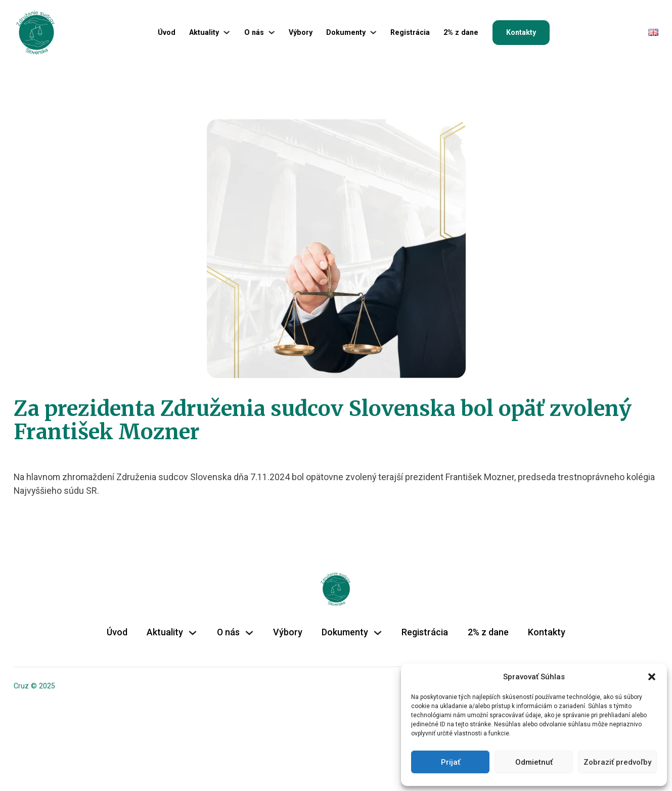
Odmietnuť (534, 762)
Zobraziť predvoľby (617, 762)
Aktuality (204, 32)
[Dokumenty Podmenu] (373, 32)
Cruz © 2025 (34, 686)
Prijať (451, 762)
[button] (652, 677)
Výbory (301, 32)
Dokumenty (346, 32)
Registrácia (410, 32)
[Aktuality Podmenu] (227, 32)
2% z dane (461, 32)
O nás (254, 32)
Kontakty (521, 32)
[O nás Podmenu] (272, 32)
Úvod (167, 32)
